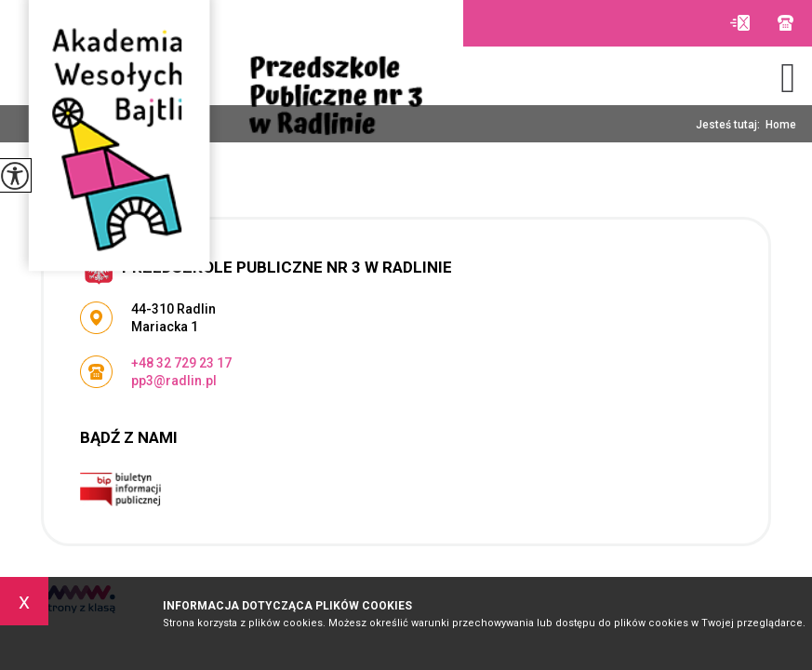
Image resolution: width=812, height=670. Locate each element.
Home (781, 125)
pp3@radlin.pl (740, 23)
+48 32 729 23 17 (785, 23)
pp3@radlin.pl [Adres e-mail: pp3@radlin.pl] (174, 381)
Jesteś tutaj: (731, 125)
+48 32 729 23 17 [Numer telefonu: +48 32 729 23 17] (181, 363)
